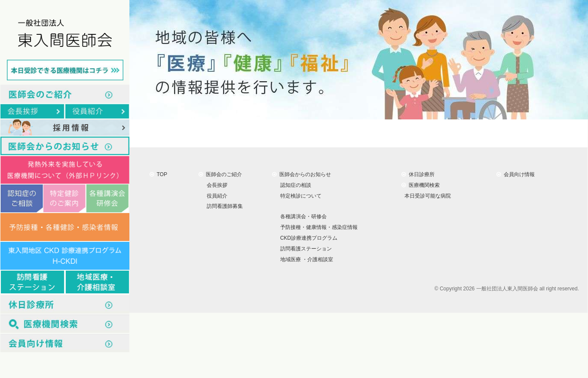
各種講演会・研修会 (302, 216)
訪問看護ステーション (305, 249)
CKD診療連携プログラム (307, 238)
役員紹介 (216, 195)
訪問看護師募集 (223, 206)
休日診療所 (418, 174)
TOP (158, 174)
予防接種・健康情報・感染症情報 (317, 227)
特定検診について (299, 195)
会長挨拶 (216, 185)
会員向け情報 (516, 174)
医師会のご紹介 (220, 174)
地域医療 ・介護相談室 (305, 259)
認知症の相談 (294, 185)
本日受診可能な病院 (426, 195)
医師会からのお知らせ (302, 174)
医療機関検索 (421, 185)
